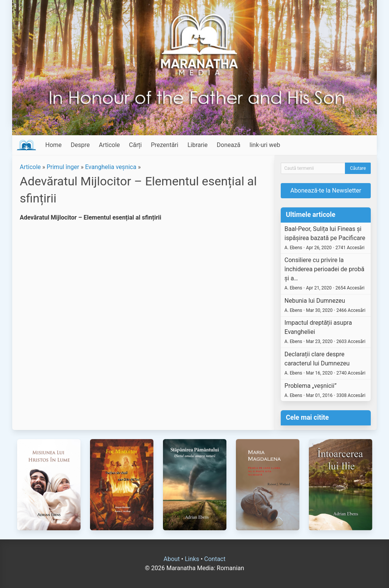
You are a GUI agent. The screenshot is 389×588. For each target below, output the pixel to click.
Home (53, 145)
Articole (109, 145)
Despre (80, 145)
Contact (215, 559)
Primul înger (63, 167)
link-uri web (265, 145)
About (172, 559)
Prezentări (164, 145)
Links (192, 559)
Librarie (197, 145)
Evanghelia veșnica (111, 167)
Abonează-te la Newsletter (326, 190)
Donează (229, 145)
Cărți (136, 145)
